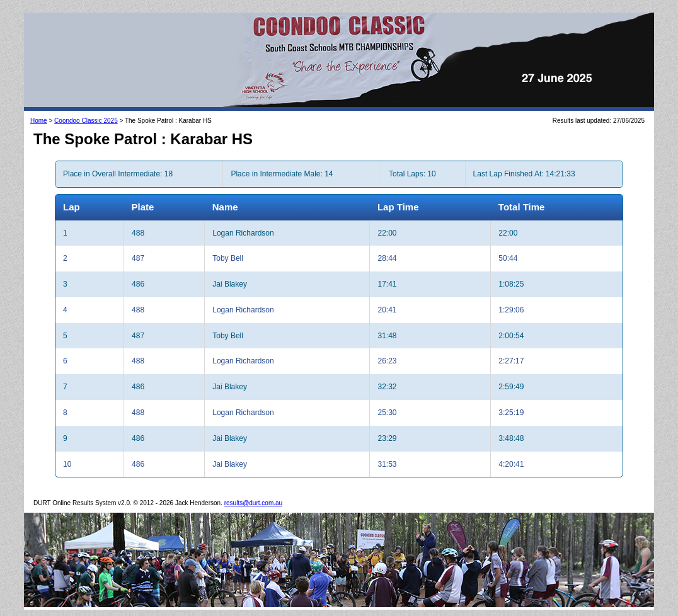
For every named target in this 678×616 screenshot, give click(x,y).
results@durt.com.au (253, 503)
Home (39, 121)
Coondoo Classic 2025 (86, 121)
